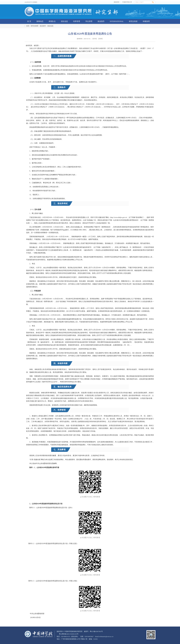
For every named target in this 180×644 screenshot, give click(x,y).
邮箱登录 (117, 2)
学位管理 (89, 21)
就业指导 (101, 21)
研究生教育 (35, 26)
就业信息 (50, 26)
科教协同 (146, 21)
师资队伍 (52, 21)
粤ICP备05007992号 (96, 631)
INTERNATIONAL (117, 21)
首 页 (29, 21)
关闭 (100, 39)
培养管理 (77, 21)
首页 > (29, 26)
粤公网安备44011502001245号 (69, 634)
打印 (95, 39)
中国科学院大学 (127, 2)
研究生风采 (133, 21)
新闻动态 (40, 21)
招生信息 (64, 21)
